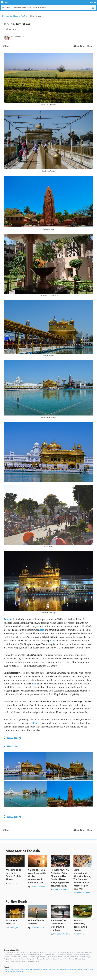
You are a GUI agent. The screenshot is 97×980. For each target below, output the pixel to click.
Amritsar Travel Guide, (71, 957)
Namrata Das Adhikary (39, 887)
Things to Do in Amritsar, (55, 957)
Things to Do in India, (21, 955)
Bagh (42, 630)
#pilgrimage (20, 972)
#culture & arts (54, 969)
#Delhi (80, 969)
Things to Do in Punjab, (35, 959)
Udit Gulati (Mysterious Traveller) (66, 934)
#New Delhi (64, 969)
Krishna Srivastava (38, 928)
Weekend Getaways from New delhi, (16, 952)
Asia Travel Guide (12, 16)
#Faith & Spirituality (26, 969)
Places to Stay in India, (36, 955)
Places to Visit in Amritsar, (19, 957)
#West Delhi (72, 969)
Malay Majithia (13, 928)
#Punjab (6, 972)
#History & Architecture (11, 969)
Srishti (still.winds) (60, 890)
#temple (13, 972)
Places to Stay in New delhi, (57, 952)
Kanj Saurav (13, 883)
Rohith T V (80, 934)
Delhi (35, 723)
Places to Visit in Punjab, (18, 959)
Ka (33, 684)
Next (93, 868)
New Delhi (12, 738)
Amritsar (8, 619)
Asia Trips (24, 16)
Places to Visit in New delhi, (38, 952)
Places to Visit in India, (52, 955)
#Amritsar (91, 969)
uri (51, 641)
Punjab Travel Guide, (50, 959)
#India (85, 969)
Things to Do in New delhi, (76, 952)
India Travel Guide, (67, 955)
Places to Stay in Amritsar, (37, 957)
